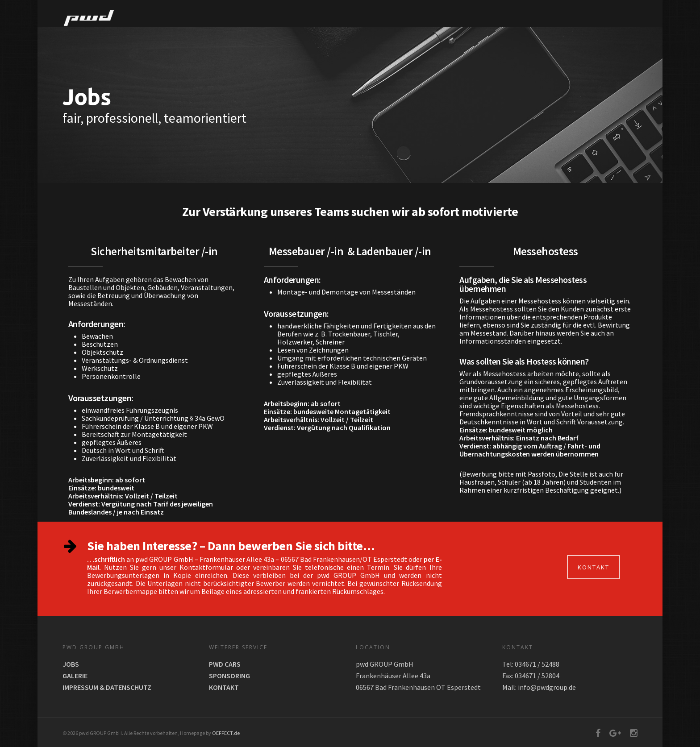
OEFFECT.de (226, 733)
